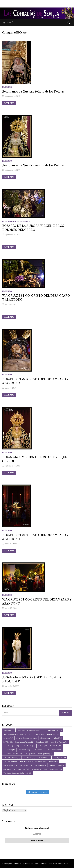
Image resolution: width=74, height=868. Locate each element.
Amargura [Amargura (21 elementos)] (9, 730)
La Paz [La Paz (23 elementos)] (17, 754)
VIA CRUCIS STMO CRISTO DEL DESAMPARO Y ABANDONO (37, 601)
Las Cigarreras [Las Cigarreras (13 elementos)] (45, 754)
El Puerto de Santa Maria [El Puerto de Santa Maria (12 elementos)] (27, 738)
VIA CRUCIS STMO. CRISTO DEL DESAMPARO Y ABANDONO (36, 298)
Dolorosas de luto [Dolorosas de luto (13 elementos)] (54, 730)
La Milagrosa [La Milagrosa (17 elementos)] (55, 750)
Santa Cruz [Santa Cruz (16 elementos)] (23, 769)
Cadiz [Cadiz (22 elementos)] (21, 730)
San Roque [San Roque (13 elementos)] (9, 769)
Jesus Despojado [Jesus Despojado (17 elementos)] (11, 746)
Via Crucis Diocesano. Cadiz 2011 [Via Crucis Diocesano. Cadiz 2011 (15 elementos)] (18, 773)
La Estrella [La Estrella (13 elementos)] (56, 746)
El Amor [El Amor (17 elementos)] (25, 734)
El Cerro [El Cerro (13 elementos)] (8, 738)
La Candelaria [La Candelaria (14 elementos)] (28, 746)
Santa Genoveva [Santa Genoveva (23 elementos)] (39, 769)
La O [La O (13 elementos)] (7, 754)
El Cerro (7, 87)
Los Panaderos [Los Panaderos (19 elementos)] (10, 761)
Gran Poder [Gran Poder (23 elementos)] (42, 742)
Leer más (10, 103)
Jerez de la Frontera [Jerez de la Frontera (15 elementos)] (59, 742)
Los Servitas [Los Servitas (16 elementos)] (26, 761)
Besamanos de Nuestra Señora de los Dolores (33, 91)
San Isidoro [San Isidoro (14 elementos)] (40, 765)
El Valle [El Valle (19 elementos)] (8, 742)
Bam (66, 864)
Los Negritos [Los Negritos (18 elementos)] (59, 757)
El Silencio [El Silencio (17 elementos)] (46, 738)
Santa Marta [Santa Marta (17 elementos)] (56, 769)
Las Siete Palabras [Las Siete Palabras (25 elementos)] (12, 757)
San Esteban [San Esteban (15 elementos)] (26, 765)
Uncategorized (22, 221)
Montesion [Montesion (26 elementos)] (41, 761)
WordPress (57, 864)
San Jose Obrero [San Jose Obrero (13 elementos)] (57, 765)
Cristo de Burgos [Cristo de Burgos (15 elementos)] (35, 730)
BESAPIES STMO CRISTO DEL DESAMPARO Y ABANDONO (35, 381)
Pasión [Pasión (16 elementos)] (53, 761)
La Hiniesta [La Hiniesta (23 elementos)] (9, 750)
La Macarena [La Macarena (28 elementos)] (39, 750)
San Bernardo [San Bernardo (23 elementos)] (10, 765)
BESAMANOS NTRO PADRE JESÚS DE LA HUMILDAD (32, 679)
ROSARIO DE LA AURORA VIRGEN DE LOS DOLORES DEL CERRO (33, 228)
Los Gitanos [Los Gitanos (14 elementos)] (29, 757)
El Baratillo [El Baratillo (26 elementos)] (38, 734)
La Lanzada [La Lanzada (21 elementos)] (24, 750)
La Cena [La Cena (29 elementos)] (43, 746)
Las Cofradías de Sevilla (29, 864)
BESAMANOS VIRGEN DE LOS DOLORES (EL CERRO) (34, 459)
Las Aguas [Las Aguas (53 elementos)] (30, 754)
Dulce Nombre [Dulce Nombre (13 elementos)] (10, 734)
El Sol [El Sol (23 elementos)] (58, 738)
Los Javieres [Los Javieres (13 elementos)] (44, 757)
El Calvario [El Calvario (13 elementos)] (53, 734)
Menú (8, 23)
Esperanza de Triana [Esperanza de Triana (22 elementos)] (24, 742)
